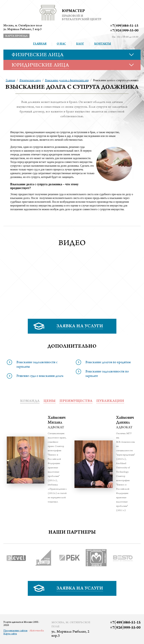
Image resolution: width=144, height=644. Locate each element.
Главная (40, 44)
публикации (110, 401)
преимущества (76, 401)
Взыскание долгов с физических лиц (67, 80)
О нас (61, 44)
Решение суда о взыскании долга (40, 376)
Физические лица (30, 80)
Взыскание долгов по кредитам (108, 363)
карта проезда (16, 36)
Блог (80, 44)
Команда (30, 401)
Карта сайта (10, 634)
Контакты (103, 44)
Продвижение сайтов (15, 631)
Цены (50, 401)
